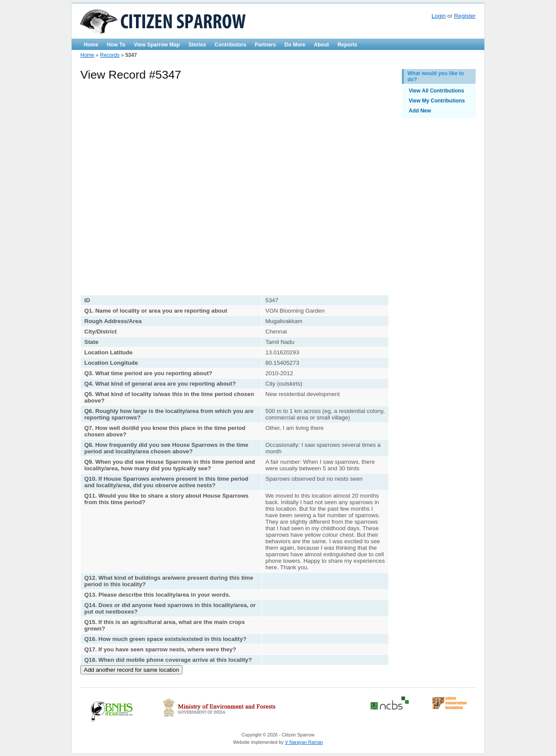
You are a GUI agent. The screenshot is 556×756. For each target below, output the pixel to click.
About (322, 45)
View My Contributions (437, 101)
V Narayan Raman (304, 742)
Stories (197, 45)
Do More (295, 45)
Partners (265, 45)
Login (439, 16)
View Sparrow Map (157, 45)
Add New (420, 111)
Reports (347, 45)
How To (116, 45)
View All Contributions (436, 91)
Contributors (230, 45)
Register (465, 16)
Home (91, 45)
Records (110, 55)
